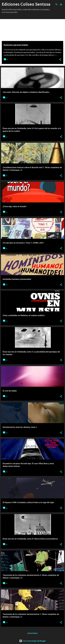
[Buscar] (56, 4)
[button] (60, 60)
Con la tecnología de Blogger (33, 641)
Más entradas (33, 633)
